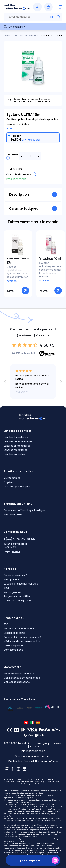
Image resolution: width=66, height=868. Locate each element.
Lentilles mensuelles (15, 450)
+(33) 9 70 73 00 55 (19, 539)
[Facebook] (12, 769)
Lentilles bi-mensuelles (17, 446)
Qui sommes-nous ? (15, 575)
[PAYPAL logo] (44, 730)
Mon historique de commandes (22, 678)
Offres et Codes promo (17, 600)
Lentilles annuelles (14, 454)
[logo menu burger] (61, 7)
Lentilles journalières (16, 437)
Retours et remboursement (20, 628)
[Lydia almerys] (38, 707)
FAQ (6, 624)
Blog (6, 588)
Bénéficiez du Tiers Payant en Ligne (25, 510)
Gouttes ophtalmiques (27, 35)
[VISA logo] (31, 730)
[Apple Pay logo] (55, 730)
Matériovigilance (13, 645)
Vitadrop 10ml (50, 258)
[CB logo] (15, 730)
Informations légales (33, 751)
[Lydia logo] (39, 735)
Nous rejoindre (12, 592)
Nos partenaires (13, 514)
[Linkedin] (24, 769)
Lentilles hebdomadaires (18, 441)
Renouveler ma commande (19, 673)
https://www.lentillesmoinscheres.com (18, 804)
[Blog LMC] (7, 769)
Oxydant (9, 482)
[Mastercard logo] (22, 730)
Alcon (10, 128)
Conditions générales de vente (33, 756)
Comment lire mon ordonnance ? (23, 637)
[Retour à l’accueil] (17, 7)
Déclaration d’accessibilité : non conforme (33, 761)
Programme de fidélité (17, 596)
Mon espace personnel (17, 682)
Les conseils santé (15, 633)
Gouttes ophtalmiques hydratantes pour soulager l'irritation (17, 272)
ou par (12, 551)
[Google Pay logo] (27, 735)
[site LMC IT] (32, 723)
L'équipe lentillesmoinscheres (21, 584)
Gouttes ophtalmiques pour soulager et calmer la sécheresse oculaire (50, 270)
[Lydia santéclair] (29, 707)
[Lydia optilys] (10, 707)
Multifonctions (12, 478)
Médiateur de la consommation (22, 641)
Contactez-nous (13, 650)
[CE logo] (9, 730)
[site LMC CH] (26, 723)
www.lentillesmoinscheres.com (18, 821)
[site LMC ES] (38, 723)
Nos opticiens (12, 579)
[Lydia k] (19, 707)
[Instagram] (18, 769)
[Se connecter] (37, 7)
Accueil (8, 35)
